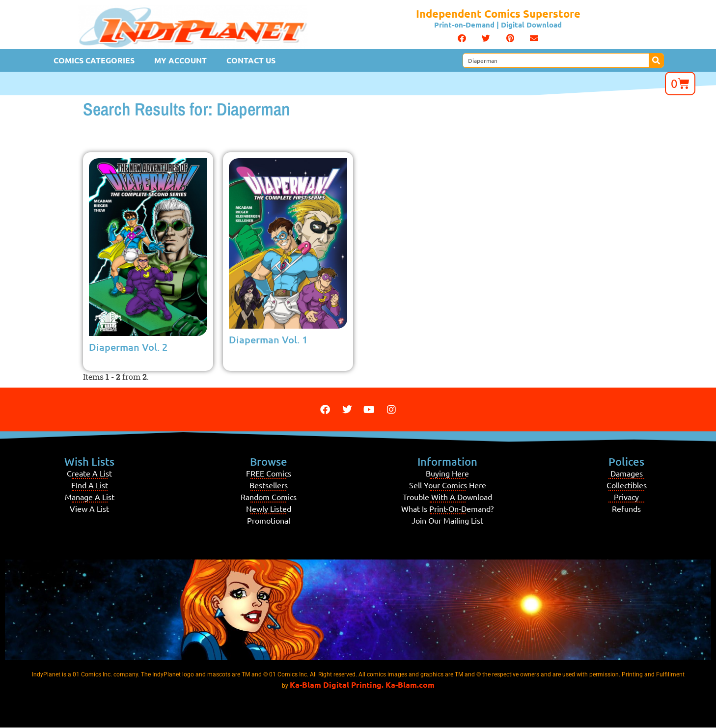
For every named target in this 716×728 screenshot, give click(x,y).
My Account (180, 60)
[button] (462, 38)
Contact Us (251, 60)
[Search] (656, 60)
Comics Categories (94, 60)
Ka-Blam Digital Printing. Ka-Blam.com (362, 685)
